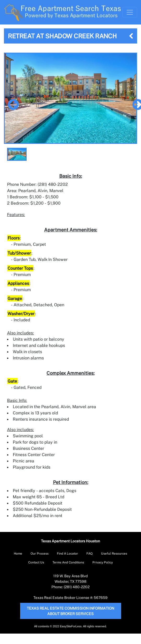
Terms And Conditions (68, 562)
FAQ (90, 553)
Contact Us (36, 562)
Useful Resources (114, 553)
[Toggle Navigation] (130, 12)
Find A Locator (67, 553)
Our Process (40, 553)
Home (18, 553)
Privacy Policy (103, 562)
